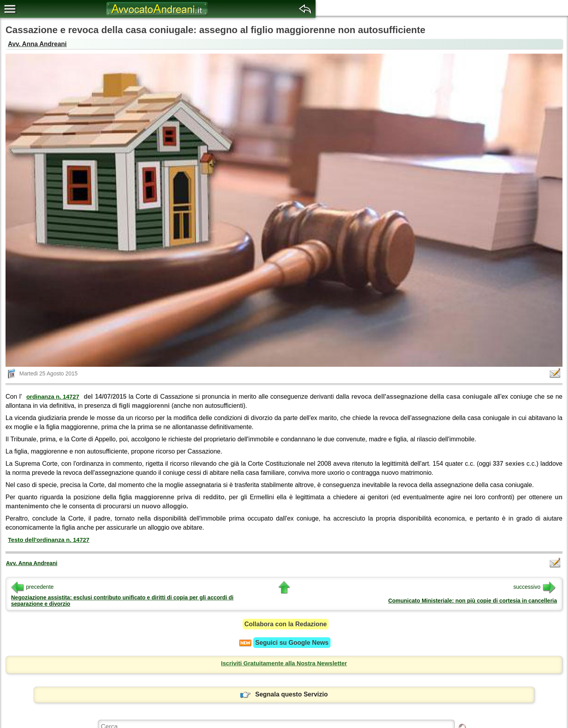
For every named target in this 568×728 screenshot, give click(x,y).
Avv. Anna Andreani (37, 44)
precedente (32, 587)
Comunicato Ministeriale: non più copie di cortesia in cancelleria (473, 601)
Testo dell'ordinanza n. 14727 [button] (49, 540)
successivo (534, 587)
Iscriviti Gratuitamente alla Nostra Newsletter (284, 663)
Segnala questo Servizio (284, 694)
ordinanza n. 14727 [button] (53, 397)
